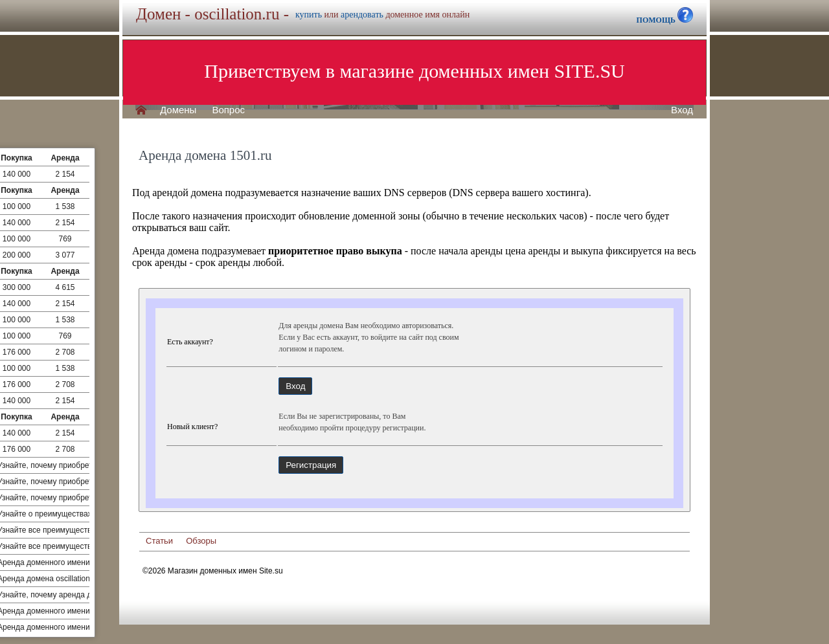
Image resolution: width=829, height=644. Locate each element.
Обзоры (201, 541)
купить (309, 15)
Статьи (159, 541)
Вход (682, 110)
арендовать (362, 15)
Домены (178, 110)
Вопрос (228, 110)
